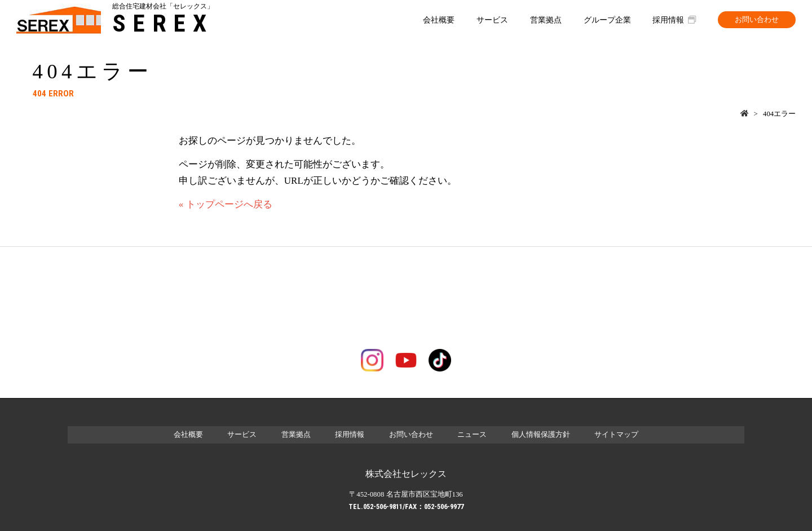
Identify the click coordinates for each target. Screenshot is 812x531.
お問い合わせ (757, 20)
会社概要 (439, 20)
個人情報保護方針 (541, 435)
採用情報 (674, 20)
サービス (492, 20)
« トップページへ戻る (226, 204)
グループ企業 (607, 20)
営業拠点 (546, 20)
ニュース (472, 435)
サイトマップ (616, 435)
